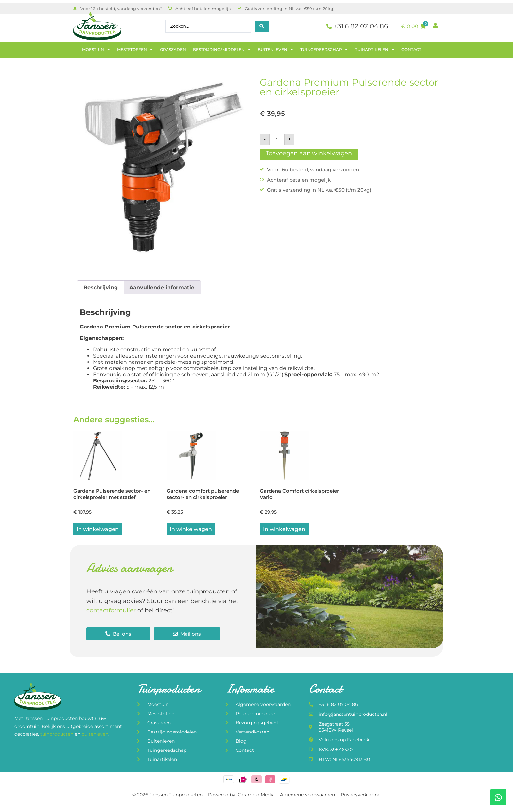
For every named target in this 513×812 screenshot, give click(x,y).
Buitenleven (275, 50)
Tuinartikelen (375, 50)
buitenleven (95, 734)
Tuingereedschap (324, 50)
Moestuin (96, 50)
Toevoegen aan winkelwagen (309, 153)
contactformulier (111, 611)
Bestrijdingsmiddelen (222, 50)
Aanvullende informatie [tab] (162, 287)
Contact (411, 50)
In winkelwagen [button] (98, 530)
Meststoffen (135, 50)
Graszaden (173, 50)
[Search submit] (262, 26)
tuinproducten (57, 734)
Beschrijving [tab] (101, 287)
